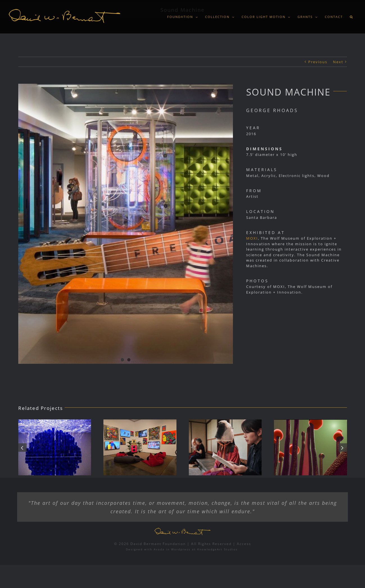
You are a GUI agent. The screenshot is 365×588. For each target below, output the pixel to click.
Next (338, 62)
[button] (351, 17)
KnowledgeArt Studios (217, 549)
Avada (159, 549)
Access (244, 544)
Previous (318, 62)
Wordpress (181, 549)
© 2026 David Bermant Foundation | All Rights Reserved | (175, 544)
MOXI (252, 238)
